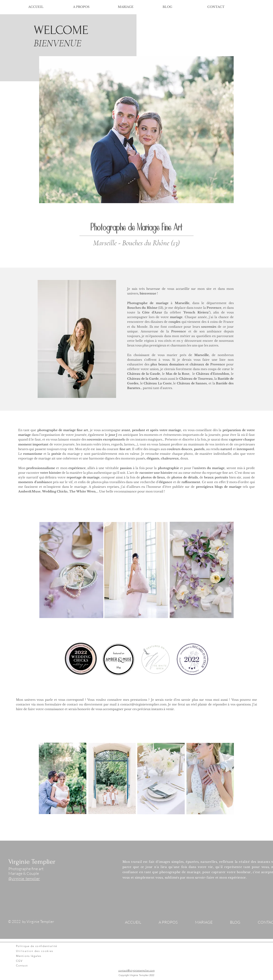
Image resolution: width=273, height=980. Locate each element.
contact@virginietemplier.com (143, 704)
